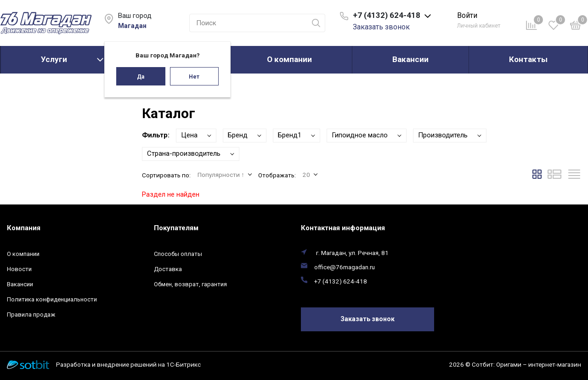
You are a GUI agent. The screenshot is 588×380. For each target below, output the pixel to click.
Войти (467, 15)
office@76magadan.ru (345, 267)
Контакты (528, 59)
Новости (19, 269)
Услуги (54, 59)
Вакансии (410, 59)
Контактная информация (343, 228)
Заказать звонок (381, 27)
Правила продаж (31, 315)
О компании (289, 59)
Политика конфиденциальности (52, 299)
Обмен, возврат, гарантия (190, 284)
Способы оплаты (178, 254)
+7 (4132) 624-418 (341, 281)
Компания (24, 228)
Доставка (168, 269)
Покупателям (176, 228)
